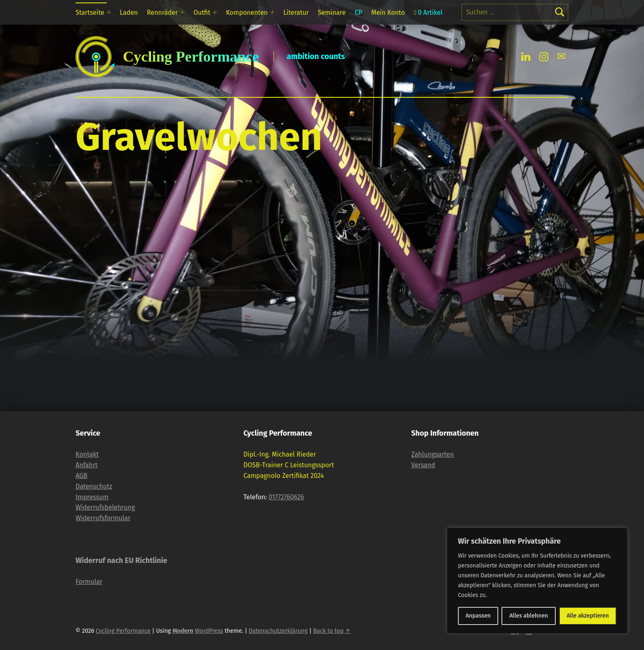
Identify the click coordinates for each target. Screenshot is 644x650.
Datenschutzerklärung (278, 631)
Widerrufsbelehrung (105, 507)
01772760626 (286, 497)
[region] (537, 581)
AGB (82, 476)
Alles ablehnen (529, 616)
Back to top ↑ (332, 631)
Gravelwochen (199, 137)
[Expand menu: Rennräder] (182, 12)
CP (359, 13)
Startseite (90, 13)
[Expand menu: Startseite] (109, 12)
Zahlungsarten (432, 454)
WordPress (209, 631)
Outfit (202, 13)
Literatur (296, 13)
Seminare (332, 13)
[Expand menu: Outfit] (215, 12)
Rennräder (162, 13)
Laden (129, 13)
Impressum (92, 497)
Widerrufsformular (103, 518)
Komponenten (247, 13)
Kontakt (87, 454)
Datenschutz (94, 486)
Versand (423, 465)
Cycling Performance (123, 631)
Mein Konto (388, 13)
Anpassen (478, 616)
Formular (89, 582)
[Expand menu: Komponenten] (272, 12)
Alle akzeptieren (588, 616)
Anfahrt (87, 465)
